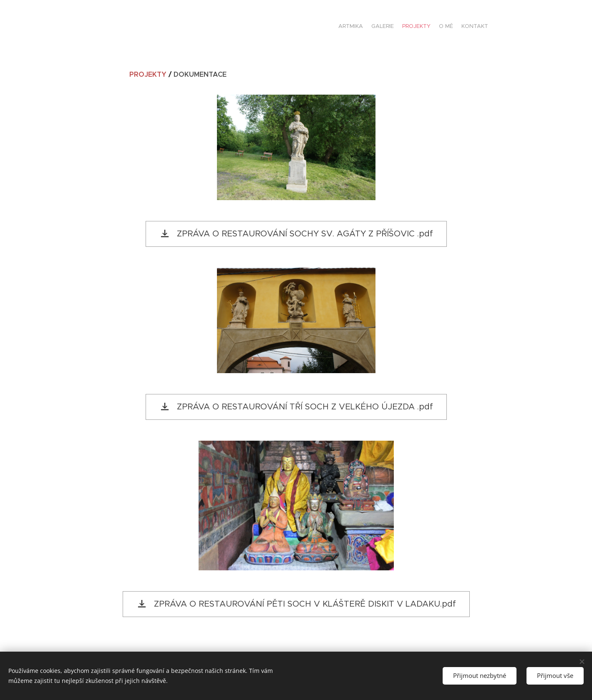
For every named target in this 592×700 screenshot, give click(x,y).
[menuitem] (456, 27)
